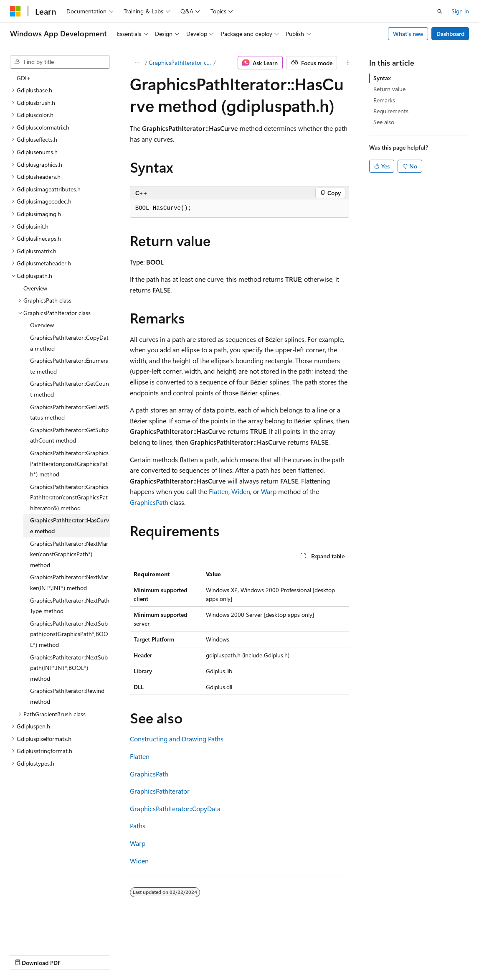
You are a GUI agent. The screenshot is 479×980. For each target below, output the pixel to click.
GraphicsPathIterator (160, 791)
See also (384, 122)
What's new (408, 34)
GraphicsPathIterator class (180, 62)
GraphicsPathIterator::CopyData (175, 808)
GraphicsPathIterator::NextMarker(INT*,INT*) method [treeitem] (69, 582)
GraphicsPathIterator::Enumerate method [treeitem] (69, 366)
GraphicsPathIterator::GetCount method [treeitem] (70, 389)
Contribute (150, 954)
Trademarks (265, 954)
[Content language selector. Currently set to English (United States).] (48, 934)
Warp (269, 491)
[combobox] (60, 62)
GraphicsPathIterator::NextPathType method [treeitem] (70, 606)
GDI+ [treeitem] (24, 78)
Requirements (391, 111)
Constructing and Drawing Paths (177, 739)
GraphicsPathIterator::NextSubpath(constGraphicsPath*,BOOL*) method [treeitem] (69, 634)
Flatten (219, 491)
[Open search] (440, 11)
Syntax (382, 78)
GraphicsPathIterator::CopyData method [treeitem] (69, 343)
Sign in (460, 11)
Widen (241, 491)
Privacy (182, 954)
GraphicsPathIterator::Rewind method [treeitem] (67, 696)
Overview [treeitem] (35, 288)
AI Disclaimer (27, 954)
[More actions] (348, 63)
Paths (138, 826)
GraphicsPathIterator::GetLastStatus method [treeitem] (70, 412)
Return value (389, 89)
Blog (114, 954)
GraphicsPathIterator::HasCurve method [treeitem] (70, 526)
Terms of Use (224, 954)
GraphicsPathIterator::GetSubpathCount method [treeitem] (69, 435)
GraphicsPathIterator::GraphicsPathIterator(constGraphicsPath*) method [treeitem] (69, 463)
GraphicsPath (149, 502)
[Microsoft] (15, 11)
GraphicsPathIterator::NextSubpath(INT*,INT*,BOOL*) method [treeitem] (69, 668)
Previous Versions (76, 954)
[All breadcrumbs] (137, 63)
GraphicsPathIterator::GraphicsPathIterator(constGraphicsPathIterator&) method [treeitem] (69, 497)
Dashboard (450, 34)
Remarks (384, 100)
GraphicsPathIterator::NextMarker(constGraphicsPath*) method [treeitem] (69, 554)
